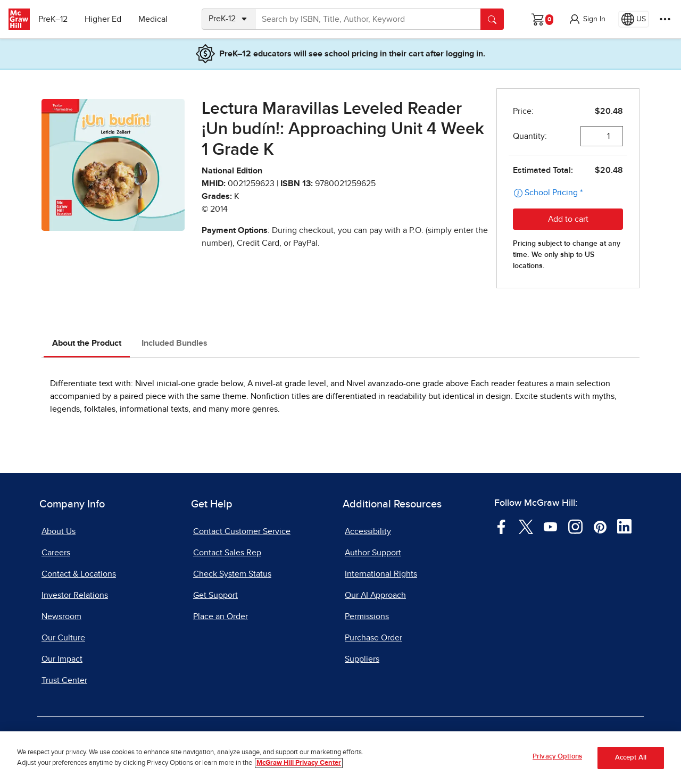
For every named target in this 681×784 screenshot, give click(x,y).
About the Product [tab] (87, 343)
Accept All (631, 758)
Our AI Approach (375, 595)
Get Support (215, 595)
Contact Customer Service (242, 531)
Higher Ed (107, 19)
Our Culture (63, 638)
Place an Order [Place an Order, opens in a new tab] (221, 616)
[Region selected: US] (634, 19)
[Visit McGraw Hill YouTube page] (550, 526)
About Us (59, 531)
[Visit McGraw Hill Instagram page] (575, 526)
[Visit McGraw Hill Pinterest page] (600, 526)
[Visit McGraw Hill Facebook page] (501, 526)
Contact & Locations (79, 574)
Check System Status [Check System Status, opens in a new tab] (232, 574)
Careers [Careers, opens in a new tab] (56, 553)
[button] (587, 19)
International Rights (381, 574)
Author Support (373, 553)
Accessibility (368, 531)
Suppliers (362, 659)
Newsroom (61, 616)
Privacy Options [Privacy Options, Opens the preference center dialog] (557, 757)
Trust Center (64, 680)
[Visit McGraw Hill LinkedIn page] (624, 526)
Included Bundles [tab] (175, 343)
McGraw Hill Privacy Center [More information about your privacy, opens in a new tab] (299, 763)
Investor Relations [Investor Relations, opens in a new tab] (75, 595)
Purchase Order (373, 638)
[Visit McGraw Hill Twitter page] (526, 526)
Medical (157, 19)
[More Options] (665, 19)
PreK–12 (57, 19)
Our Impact (62, 659)
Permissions (367, 616)
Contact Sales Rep (227, 553)
